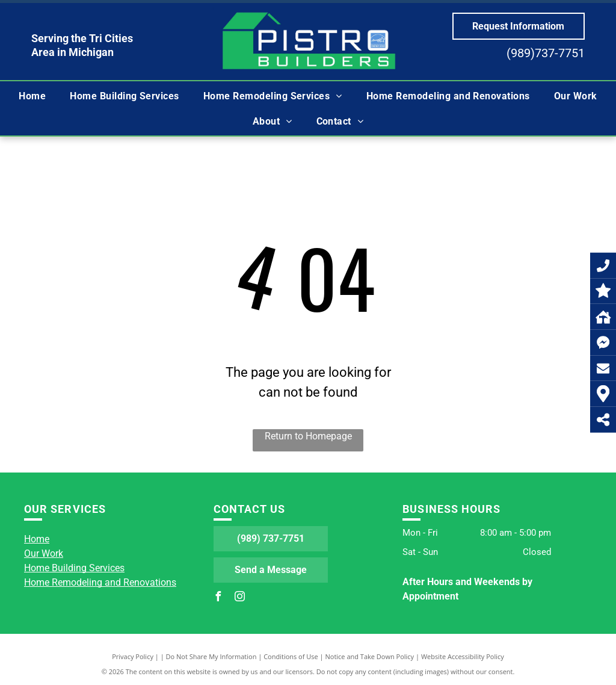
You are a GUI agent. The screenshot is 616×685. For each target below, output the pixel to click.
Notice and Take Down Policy (370, 656)
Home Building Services (74, 568)
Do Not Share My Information (211, 656)
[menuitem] (32, 96)
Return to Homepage (308, 436)
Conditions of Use (291, 656)
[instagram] (240, 598)
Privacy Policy (133, 656)
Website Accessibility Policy (463, 656)
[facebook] (218, 598)
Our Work (44, 553)
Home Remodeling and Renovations (100, 582)
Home (37, 539)
